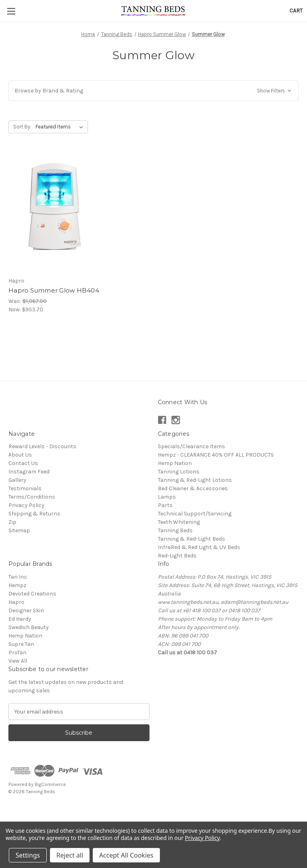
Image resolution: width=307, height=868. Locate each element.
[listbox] (61, 127)
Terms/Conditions (32, 497)
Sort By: (22, 127)
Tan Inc (18, 577)
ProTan (17, 653)
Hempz (17, 585)
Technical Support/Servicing (195, 514)
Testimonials (25, 488)
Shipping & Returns (34, 514)
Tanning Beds (175, 530)
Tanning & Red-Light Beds (191, 539)
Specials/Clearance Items (191, 446)
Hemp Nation (175, 463)
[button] (153, 91)
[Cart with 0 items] (296, 11)
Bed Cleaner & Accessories (193, 488)
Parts (165, 505)
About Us (20, 455)
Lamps (167, 497)
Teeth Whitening (179, 522)
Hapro (16, 602)
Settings (28, 855)
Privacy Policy (26, 505)
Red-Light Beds (177, 556)
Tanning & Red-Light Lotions (195, 480)
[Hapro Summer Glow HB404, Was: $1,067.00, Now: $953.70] (54, 213)
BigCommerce (50, 784)
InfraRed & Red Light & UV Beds (199, 547)
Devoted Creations (32, 594)
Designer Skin (26, 610)
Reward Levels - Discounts (42, 446)
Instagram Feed (29, 472)
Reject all (70, 855)
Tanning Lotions (179, 472)
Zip (12, 522)
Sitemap (19, 530)
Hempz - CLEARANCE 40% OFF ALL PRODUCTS (216, 455)
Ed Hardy (20, 619)
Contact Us (23, 463)
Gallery (17, 480)
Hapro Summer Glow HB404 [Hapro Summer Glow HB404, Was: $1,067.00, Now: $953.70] (54, 290)
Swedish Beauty (29, 627)
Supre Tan (21, 644)
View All (18, 661)
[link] (153, 810)
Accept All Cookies (126, 855)
